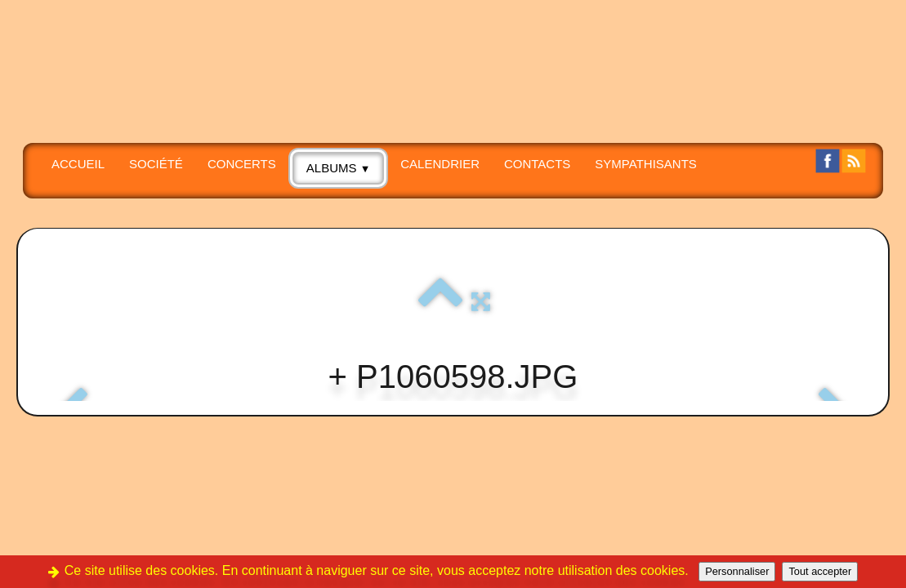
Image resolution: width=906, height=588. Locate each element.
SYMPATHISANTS (645, 164)
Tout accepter (820, 571)
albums (338, 168)
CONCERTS (242, 164)
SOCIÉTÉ (156, 164)
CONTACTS (537, 164)
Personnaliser (737, 571)
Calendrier (440, 164)
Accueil (78, 164)
